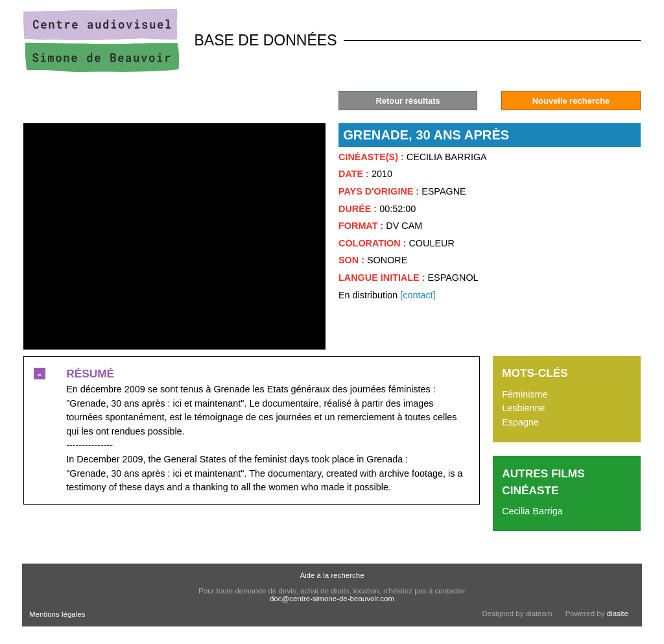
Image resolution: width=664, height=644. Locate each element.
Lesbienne (523, 408)
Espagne (520, 422)
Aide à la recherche (332, 575)
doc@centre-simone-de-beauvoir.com (332, 599)
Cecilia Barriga (532, 511)
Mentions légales (57, 614)
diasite (618, 614)
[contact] (418, 295)
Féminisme (525, 394)
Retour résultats (408, 101)
